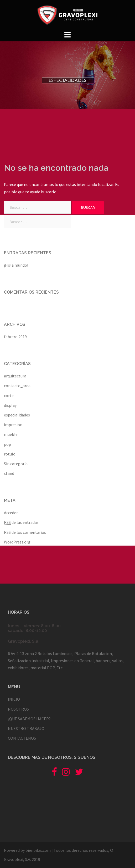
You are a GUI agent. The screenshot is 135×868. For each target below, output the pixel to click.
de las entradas (21, 522)
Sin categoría (16, 464)
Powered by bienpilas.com (27, 850)
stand (9, 473)
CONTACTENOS (22, 738)
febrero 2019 (15, 337)
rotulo (10, 454)
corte (9, 395)
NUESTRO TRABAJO (26, 728)
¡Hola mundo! (16, 265)
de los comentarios (25, 532)
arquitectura (15, 376)
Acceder (11, 513)
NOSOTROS (18, 709)
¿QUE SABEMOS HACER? (29, 719)
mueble (11, 434)
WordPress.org (17, 542)
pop (7, 444)
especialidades (17, 415)
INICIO (14, 699)
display (10, 405)
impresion (13, 425)
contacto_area (17, 386)
